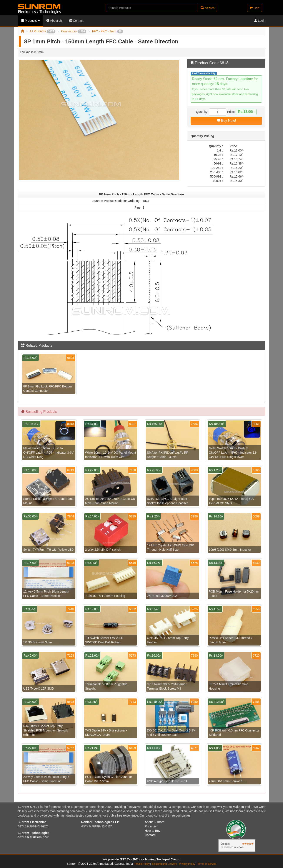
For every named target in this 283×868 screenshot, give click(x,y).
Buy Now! (226, 121)
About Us (54, 21)
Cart (255, 8)
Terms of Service (207, 864)
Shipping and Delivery (164, 864)
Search (208, 8)
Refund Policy (142, 864)
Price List (151, 826)
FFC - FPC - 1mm (107, 31)
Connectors (74, 31)
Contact (76, 21)
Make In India (242, 807)
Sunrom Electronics (32, 822)
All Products (42, 31)
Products (30, 21)
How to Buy (153, 831)
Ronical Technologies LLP (100, 822)
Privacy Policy (187, 864)
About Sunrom (155, 822)
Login (260, 21)
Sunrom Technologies (33, 833)
